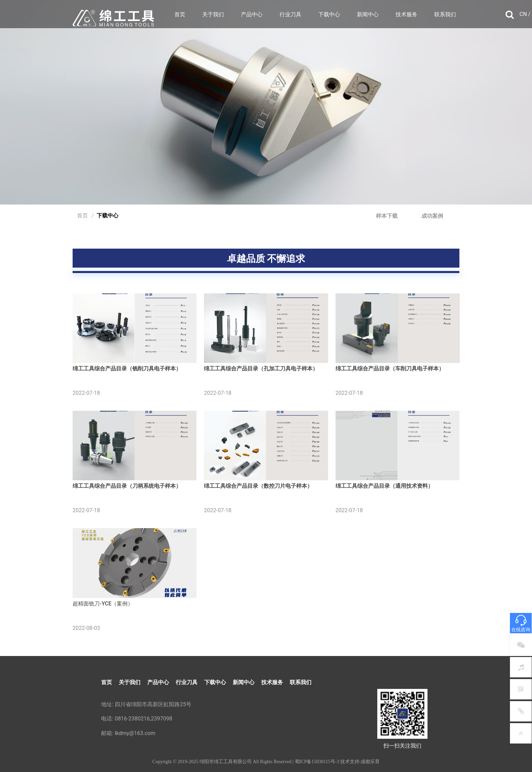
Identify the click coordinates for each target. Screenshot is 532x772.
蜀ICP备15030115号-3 (317, 762)
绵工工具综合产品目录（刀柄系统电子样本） (127, 486)
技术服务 (406, 14)
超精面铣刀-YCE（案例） (103, 604)
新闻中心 (368, 14)
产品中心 (252, 14)
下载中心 (329, 14)
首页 (180, 14)
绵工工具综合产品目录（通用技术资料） (384, 486)
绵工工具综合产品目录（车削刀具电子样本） (390, 369)
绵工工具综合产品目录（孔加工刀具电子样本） (261, 369)
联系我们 (445, 14)
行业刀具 (290, 14)
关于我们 (213, 14)
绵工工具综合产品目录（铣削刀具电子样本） (127, 369)
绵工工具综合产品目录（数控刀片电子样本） (258, 486)
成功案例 (432, 216)
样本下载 (387, 216)
